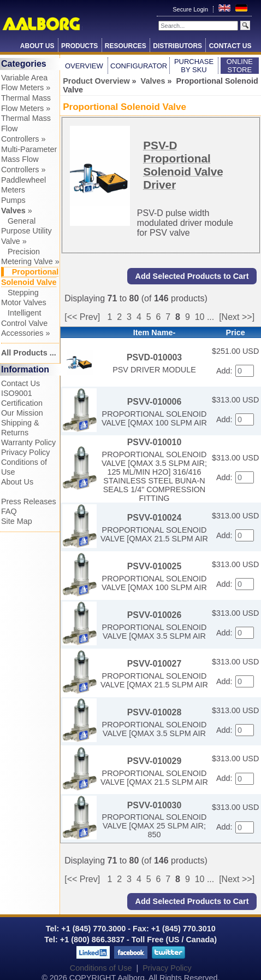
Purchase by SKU (194, 66)
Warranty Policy (28, 442)
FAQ (9, 511)
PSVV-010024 (154, 518)
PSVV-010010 (154, 442)
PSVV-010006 (154, 402)
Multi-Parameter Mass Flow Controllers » (29, 159)
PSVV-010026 (154, 615)
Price (236, 332)
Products (79, 46)
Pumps (13, 200)
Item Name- (155, 332)
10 (200, 317)
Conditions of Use (101, 968)
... (210, 317)
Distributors (177, 46)
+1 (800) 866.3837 (92, 940)
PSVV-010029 (154, 761)
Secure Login (191, 9)
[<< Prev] (82, 317)
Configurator (139, 66)
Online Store (240, 66)
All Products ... (29, 353)
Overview (84, 66)
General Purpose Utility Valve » (26, 231)
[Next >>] (237, 317)
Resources (126, 46)
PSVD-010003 (154, 357)
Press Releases (29, 501)
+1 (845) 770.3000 (92, 929)
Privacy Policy (26, 452)
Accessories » (26, 333)
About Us (37, 46)
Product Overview (96, 81)
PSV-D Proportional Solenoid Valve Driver (183, 165)
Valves (153, 81)
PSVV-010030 (154, 805)
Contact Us (230, 46)
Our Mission (22, 413)
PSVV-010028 (154, 712)
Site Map (17, 521)
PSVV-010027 (154, 664)
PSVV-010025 (154, 566)
